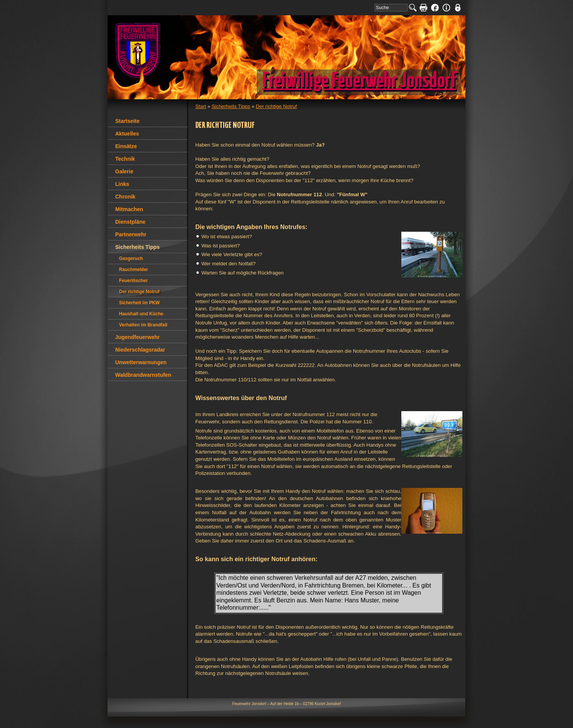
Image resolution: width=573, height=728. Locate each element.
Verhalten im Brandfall (143, 325)
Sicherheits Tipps (231, 106)
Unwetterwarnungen (141, 362)
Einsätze (126, 146)
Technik (125, 159)
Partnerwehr (131, 234)
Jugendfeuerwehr (138, 337)
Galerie (124, 171)
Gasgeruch (131, 258)
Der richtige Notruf (277, 106)
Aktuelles (127, 134)
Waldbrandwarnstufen (143, 375)
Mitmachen (129, 209)
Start (201, 106)
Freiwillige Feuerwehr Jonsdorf (359, 81)
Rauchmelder (134, 270)
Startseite (127, 121)
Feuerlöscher (133, 281)
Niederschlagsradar (140, 350)
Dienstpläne (130, 222)
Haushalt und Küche (141, 314)
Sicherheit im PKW (139, 303)
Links (122, 184)
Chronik (125, 197)
